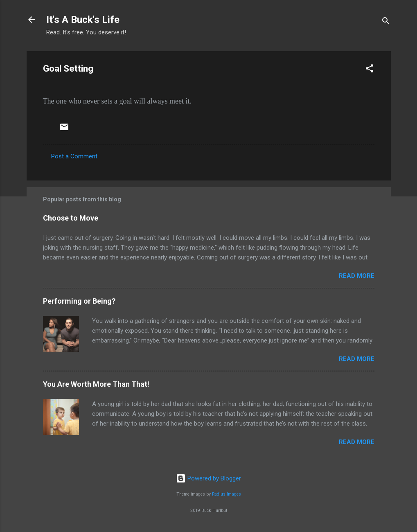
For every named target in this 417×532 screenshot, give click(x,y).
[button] (370, 70)
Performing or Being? (79, 301)
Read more (357, 276)
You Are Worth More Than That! (96, 384)
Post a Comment (74, 156)
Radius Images (227, 494)
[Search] (386, 22)
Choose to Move (71, 218)
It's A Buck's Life (83, 20)
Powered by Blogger (208, 478)
